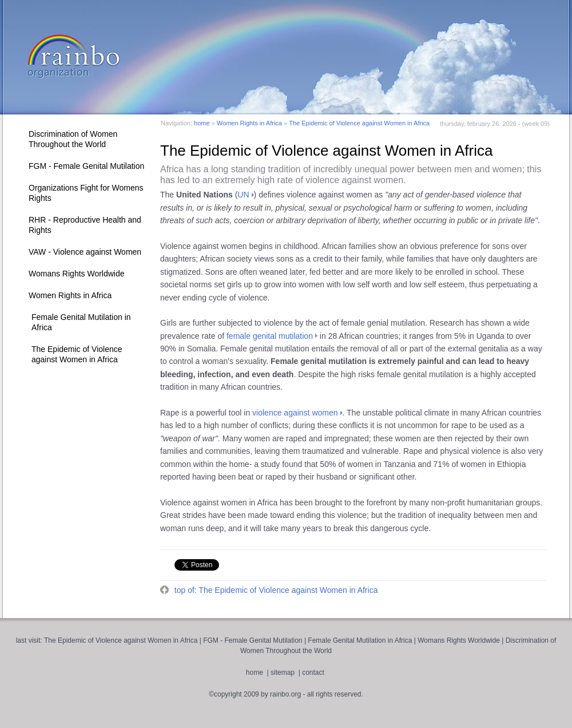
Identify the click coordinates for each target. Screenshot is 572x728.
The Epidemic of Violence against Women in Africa (77, 354)
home (202, 123)
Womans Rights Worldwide (77, 274)
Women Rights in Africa (70, 295)
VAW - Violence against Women (85, 252)
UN (243, 195)
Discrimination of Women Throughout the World (73, 139)
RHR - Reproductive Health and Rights (85, 225)
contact (313, 672)
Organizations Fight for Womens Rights (86, 193)
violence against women (295, 413)
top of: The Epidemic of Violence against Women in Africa (275, 590)
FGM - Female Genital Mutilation (86, 166)
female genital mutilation (270, 336)
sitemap (283, 672)
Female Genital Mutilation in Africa (81, 322)
